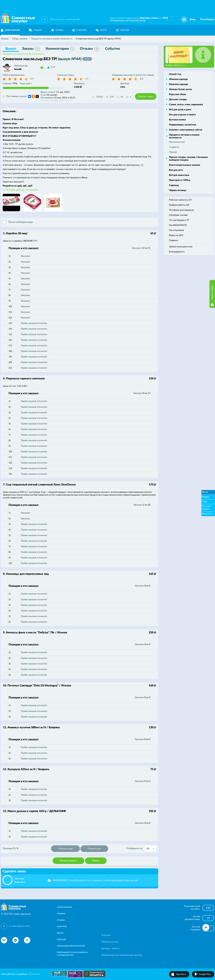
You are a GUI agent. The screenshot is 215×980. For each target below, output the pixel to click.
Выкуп (11, 49)
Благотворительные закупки (185, 165)
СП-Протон (34, 974)
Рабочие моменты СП (180, 200)
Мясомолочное (177, 142)
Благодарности (177, 252)
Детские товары (178, 100)
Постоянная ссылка (14, 96)
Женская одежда (178, 79)
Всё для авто (176, 170)
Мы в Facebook (177, 230)
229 (208, 908)
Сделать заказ (146, 97)
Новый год (175, 74)
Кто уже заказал (206, 508)
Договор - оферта (110, 949)
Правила (173, 240)
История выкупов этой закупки (22, 190)
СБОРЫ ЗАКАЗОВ (64, 907)
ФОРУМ (101, 30)
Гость (17, 882)
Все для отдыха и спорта (182, 115)
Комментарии (60, 49)
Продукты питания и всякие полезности (23, 54)
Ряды (204, 502)
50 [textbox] (148, 849)
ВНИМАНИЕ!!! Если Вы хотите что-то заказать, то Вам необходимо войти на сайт (96, 880)
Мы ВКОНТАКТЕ (178, 225)
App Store (181, 974)
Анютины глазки (149, 18)
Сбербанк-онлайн (178, 215)
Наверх (96, 861)
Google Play (205, 974)
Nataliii (18, 69)
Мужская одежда (179, 84)
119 (53, 67)
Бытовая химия (177, 120)
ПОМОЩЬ (123, 30)
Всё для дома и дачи (180, 110)
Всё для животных (179, 175)
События (112, 49)
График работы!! (175, 65)
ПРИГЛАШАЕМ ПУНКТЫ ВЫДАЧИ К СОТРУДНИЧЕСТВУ (72, 954)
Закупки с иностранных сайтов (186, 130)
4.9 (32, 79)
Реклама (106, 935)
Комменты (207, 514)
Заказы (31, 49)
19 (208, 918)
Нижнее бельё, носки (180, 89)
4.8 (141, 79)
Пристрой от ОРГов (180, 180)
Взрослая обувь (178, 94)
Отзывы (90, 49)
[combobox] (150, 849)
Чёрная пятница (178, 190)
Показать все (94, 849)
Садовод (174, 185)
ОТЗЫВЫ (57, 30)
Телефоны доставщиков (181, 210)
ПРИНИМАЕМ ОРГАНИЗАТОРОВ (128, 21)
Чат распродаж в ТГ (179, 220)
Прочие (173, 152)
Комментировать (69, 861)
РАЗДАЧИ (35, 30)
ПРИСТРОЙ (79, 30)
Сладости (174, 147)
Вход (193, 19)
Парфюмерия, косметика (183, 125)
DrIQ (165, 18)
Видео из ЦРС (176, 235)
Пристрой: (26, 84)
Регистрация (207, 19)
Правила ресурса (110, 942)
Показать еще (65, 849)
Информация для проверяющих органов (122, 955)
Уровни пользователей (181, 247)
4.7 (87, 79)
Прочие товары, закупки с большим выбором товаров (188, 159)
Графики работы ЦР (179, 205)
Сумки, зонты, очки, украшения (186, 105)
